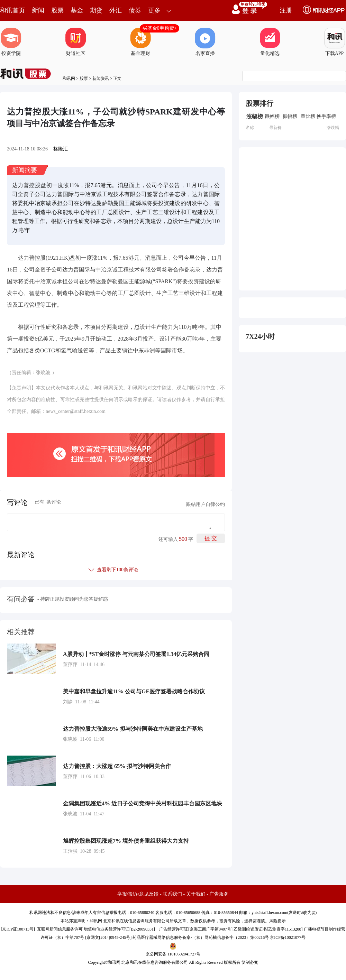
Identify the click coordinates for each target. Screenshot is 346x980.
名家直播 (205, 42)
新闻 (38, 10)
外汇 (116, 10)
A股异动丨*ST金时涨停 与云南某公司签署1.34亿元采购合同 (136, 654)
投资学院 (11, 42)
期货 (96, 10)
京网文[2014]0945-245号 (108, 937)
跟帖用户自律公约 (206, 504)
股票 (57, 10)
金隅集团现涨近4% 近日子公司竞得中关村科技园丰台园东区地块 (143, 803)
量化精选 (270, 42)
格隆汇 (61, 149)
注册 (286, 10)
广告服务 (219, 894)
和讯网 (69, 78)
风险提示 (277, 921)
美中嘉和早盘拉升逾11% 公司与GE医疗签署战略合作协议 (134, 691)
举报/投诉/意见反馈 (138, 894)
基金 (77, 10)
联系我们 (172, 894)
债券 (135, 10)
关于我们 (196, 894)
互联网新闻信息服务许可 (60, 929)
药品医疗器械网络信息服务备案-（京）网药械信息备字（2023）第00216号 (201, 937)
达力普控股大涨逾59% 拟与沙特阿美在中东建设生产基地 (133, 729)
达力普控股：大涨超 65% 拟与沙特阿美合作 (117, 766)
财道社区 (76, 42)
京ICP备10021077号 (288, 937)
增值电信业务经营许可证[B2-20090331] (119, 929)
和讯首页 (12, 10)
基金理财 (140, 42)
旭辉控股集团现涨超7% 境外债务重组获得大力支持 (126, 841)
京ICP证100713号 (18, 929)
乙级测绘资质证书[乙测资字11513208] (268, 929)
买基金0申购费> (160, 28)
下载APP (335, 42)
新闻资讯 (101, 78)
